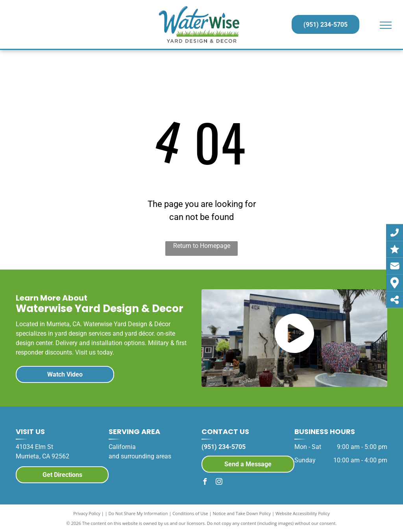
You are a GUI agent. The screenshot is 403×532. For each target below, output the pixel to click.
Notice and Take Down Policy (242, 513)
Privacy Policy (87, 513)
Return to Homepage (202, 246)
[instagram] (219, 483)
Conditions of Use (190, 513)
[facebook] (205, 483)
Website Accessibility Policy (303, 513)
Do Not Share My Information (138, 513)
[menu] (386, 25)
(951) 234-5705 (224, 447)
